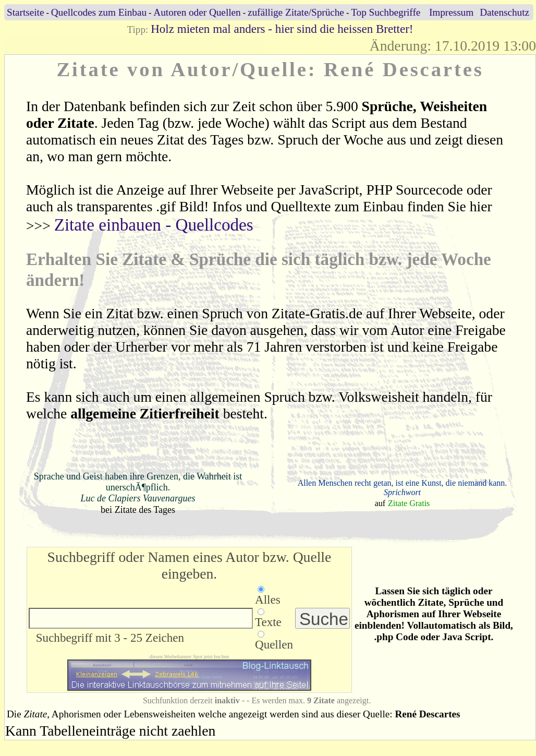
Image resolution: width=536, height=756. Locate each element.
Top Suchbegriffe (386, 12)
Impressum (451, 12)
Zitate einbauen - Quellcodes (154, 225)
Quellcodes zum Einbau (99, 12)
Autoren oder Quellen (197, 12)
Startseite (25, 12)
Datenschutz (504, 12)
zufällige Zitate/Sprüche (296, 12)
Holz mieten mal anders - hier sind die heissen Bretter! (282, 29)
